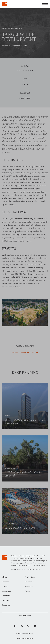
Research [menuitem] (29, 587)
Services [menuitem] (5, 582)
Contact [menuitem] (6, 601)
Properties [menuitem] (29, 582)
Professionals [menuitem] (31, 577)
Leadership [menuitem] (7, 591)
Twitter (15, 352)
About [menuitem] (5, 577)
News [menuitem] (27, 591)
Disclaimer (30, 638)
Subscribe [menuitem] (6, 605)
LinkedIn (35, 352)
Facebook (25, 352)
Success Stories (20, 46)
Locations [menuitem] (6, 596)
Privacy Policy (21, 638)
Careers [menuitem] (5, 587)
